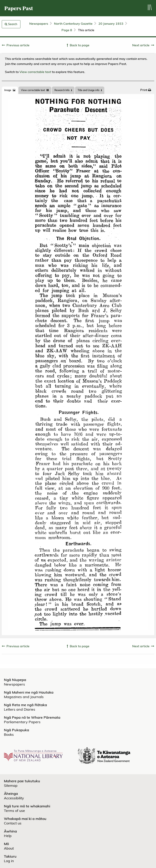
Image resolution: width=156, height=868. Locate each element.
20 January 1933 (111, 24)
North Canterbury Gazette (73, 24)
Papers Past (19, 8)
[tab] (10, 90)
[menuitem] (146, 90)
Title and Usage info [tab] (90, 90)
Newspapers (39, 24)
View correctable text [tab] (35, 90)
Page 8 (67, 30)
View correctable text (35, 72)
